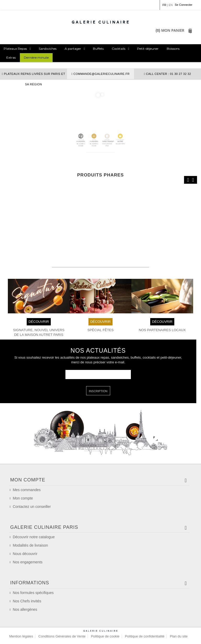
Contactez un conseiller (32, 507)
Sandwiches (48, 49)
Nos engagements (28, 562)
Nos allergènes (25, 609)
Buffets (98, 49)
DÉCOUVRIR (39, 321)
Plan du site (179, 636)
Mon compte (23, 498)
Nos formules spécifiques (33, 593)
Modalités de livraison (30, 545)
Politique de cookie (105, 636)
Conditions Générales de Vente (62, 636)
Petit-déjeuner (148, 49)
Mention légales (21, 636)
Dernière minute (36, 57)
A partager (73, 49)
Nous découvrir (25, 554)
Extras (11, 57)
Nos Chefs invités (27, 601)
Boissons (173, 49)
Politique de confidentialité (145, 636)
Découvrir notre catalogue (34, 537)
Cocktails (119, 49)
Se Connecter (184, 5)
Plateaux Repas (15, 49)
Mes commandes (27, 490)
